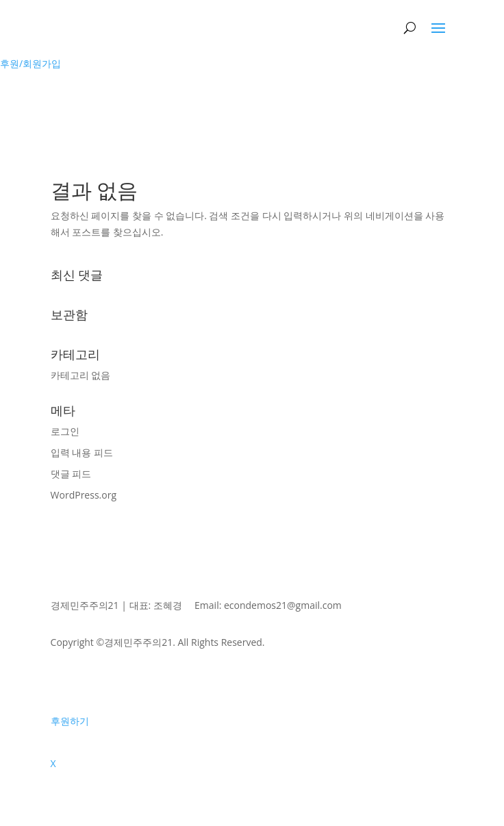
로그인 (65, 431)
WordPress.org (84, 495)
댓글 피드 (71, 474)
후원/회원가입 (30, 63)
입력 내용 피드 (82, 452)
